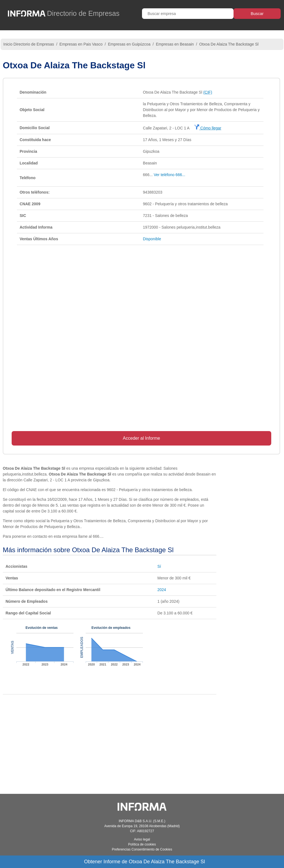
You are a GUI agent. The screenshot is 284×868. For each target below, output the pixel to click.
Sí (159, 566)
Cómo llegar (208, 128)
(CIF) (208, 92)
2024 (162, 590)
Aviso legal (142, 839)
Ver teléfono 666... (169, 175)
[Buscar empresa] (188, 14)
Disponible (152, 239)
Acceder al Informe (141, 438)
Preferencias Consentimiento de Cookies (142, 849)
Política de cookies (142, 844)
